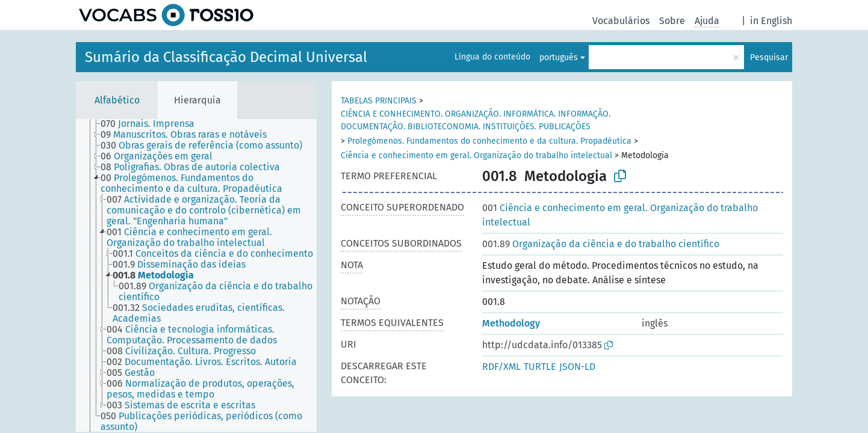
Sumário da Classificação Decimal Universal (226, 57)
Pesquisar (769, 57)
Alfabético (117, 100)
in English (771, 21)
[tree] (196, 275)
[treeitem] (153, 124)
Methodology (511, 323)
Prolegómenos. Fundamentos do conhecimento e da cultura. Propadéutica (489, 141)
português (559, 57)
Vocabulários (621, 21)
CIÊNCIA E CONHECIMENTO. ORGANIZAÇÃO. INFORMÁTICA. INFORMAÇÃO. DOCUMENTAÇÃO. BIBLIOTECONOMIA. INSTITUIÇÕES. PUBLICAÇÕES (476, 120)
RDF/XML (501, 367)
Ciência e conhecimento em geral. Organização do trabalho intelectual (476, 155)
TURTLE (540, 367)
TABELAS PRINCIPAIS (379, 101)
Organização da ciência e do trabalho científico (601, 244)
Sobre (672, 21)
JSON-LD (577, 367)
